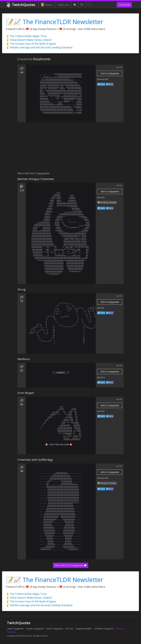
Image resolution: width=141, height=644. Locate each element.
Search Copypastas (55, 629)
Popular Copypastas (35, 629)
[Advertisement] (70, 149)
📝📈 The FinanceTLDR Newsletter (55, 22)
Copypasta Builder (83, 629)
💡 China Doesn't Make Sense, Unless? (29, 40)
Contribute (124, 5)
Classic (47, 5)
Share (110, 84)
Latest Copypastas (15, 629)
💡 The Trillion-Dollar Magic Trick (26, 36)
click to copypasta (110, 73)
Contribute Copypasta (103, 629)
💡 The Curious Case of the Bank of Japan (31, 44)
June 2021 (101, 411)
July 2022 (101, 308)
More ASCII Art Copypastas (71, 565)
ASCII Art (63, 5)
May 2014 (101, 377)
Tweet (101, 84)
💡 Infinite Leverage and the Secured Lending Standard (39, 47)
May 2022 (101, 197)
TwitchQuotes (21, 5)
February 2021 (103, 79)
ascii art (119, 67)
